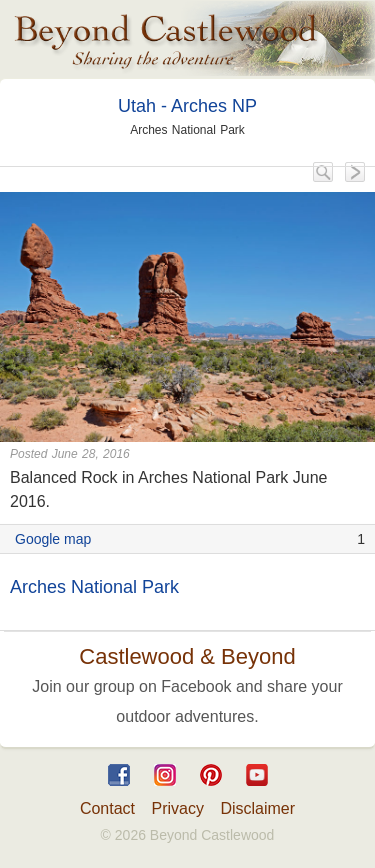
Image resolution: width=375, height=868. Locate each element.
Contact (107, 808)
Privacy (178, 808)
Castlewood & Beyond (187, 656)
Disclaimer (257, 808)
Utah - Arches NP (187, 106)
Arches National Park (94, 587)
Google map (53, 539)
